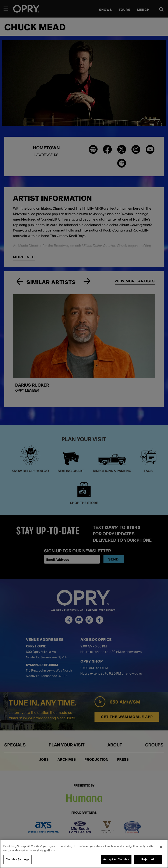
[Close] (161, 847)
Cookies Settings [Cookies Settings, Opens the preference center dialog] (18, 859)
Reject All (148, 859)
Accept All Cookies (116, 859)
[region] (84, 854)
